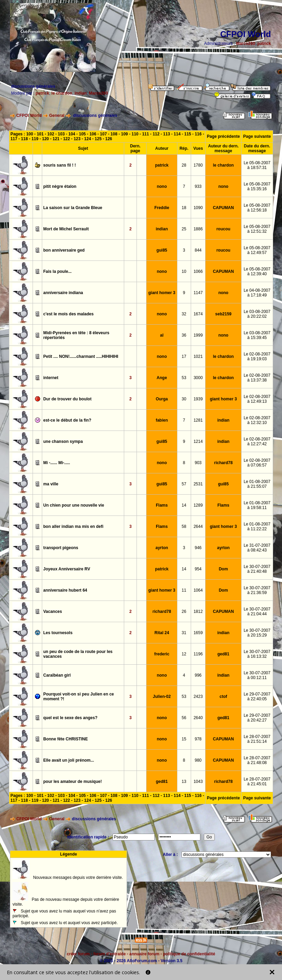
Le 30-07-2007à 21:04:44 (257, 612)
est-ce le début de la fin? (67, 420)
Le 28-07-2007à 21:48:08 (257, 760)
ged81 (224, 654)
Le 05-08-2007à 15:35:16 (257, 186)
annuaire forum (144, 954)
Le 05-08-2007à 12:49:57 (257, 250)
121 (56, 139)
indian (80, 93)
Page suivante (257, 136)
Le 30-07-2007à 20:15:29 (257, 633)
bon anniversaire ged (64, 250)
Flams (162, 505)
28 (184, 165)
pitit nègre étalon (60, 186)
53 (184, 378)
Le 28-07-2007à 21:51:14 (257, 739)
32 (184, 314)
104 (72, 134)
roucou (224, 229)
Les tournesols (58, 633)
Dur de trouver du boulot (67, 399)
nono (162, 186)
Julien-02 (162, 697)
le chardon (62, 93)
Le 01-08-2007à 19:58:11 (257, 505)
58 (184, 527)
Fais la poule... (57, 271)
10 (184, 271)
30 (184, 399)
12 (184, 654)
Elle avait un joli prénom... (69, 760)
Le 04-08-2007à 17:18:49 (257, 293)
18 (184, 208)
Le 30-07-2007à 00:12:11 (257, 675)
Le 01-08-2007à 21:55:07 (257, 484)
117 (14, 139)
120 (46, 139)
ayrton (162, 548)
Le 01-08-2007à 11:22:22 (257, 527)
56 (184, 718)
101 (40, 134)
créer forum (78, 954)
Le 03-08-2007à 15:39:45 (257, 335)
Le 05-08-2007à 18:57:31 (257, 165)
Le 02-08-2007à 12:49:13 (257, 399)
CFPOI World (29, 116)
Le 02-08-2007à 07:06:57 (257, 463)
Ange (162, 378)
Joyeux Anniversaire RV (67, 569)
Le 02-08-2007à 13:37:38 (257, 378)
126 (109, 139)
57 (184, 484)
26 (184, 612)
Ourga (162, 399)
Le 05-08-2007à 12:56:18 (257, 208)
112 (156, 134)
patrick (264, 44)
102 (51, 134)
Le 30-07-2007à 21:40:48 (257, 569)
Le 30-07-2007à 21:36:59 (257, 590)
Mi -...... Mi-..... (57, 463)
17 (184, 356)
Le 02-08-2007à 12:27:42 (257, 441)
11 (184, 590)
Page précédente (223, 136)
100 (30, 134)
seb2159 (223, 314)
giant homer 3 (162, 293)
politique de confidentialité (189, 954)
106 (93, 134)
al (162, 335)
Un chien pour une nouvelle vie (74, 505)
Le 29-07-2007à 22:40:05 (257, 697)
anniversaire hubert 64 (65, 590)
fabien (162, 420)
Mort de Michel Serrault (66, 229)
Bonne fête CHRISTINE (66, 739)
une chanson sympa (63, 441)
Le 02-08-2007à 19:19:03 (257, 356)
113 (167, 134)
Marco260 (245, 44)
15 (184, 739)
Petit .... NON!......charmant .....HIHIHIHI (81, 356)
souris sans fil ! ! (60, 165)
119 (35, 139)
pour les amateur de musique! (73, 782)
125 (98, 139)
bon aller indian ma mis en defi (73, 527)
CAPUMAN (223, 208)
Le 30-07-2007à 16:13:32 (257, 654)
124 (87, 139)
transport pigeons (61, 548)
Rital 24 (162, 633)
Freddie (162, 208)
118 (24, 139)
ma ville (51, 484)
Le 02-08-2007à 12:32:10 (257, 420)
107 (103, 134)
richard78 (223, 463)
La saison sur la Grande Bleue (73, 208)
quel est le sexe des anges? (70, 718)
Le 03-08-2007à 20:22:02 (257, 314)
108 (114, 134)
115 (188, 134)
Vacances (53, 612)
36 (184, 335)
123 (77, 139)
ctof (223, 697)
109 (125, 134)
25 (184, 229)
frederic (162, 654)
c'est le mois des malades (68, 314)
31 (184, 633)
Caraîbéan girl (57, 675)
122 (67, 139)
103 (61, 134)
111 (145, 134)
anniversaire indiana (63, 293)
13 (184, 782)
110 (135, 134)
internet (51, 378)
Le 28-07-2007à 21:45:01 (257, 782)
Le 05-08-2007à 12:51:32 (257, 229)
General (57, 116)
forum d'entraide (109, 954)
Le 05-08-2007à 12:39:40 (257, 271)
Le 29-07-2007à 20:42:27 (257, 718)
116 (198, 134)
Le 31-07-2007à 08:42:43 (257, 548)
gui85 (162, 250)
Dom (224, 569)
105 (82, 134)
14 (184, 505)
